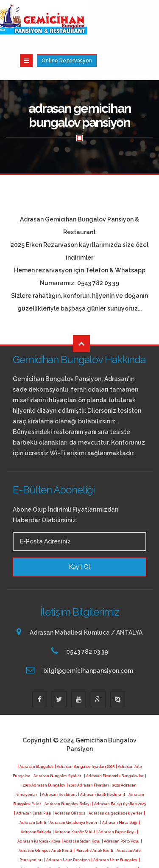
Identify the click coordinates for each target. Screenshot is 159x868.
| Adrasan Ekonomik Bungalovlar (114, 738)
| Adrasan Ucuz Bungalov (114, 822)
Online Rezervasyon (127, 22)
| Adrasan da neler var (125, 850)
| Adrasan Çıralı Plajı (33, 776)
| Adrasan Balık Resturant (102, 757)
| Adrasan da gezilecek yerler (114, 776)
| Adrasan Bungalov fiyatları (57, 738)
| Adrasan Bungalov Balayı (67, 766)
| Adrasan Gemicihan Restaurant (106, 832)
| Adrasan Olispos (69, 776)
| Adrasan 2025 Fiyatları (35, 850)
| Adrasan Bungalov (35, 729)
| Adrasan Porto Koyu (121, 804)
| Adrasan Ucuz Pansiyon (67, 822)
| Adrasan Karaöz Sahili (74, 794)
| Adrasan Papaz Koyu (116, 794)
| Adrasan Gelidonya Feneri (73, 785)
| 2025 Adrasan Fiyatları (88, 748)
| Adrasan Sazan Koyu (81, 804)
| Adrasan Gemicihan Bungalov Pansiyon (108, 841)
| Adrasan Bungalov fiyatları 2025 (85, 729)
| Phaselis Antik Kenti (93, 813)
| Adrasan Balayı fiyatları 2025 (119, 766)
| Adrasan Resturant (58, 757)
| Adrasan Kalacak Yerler (80, 850)
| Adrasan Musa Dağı (119, 785)
